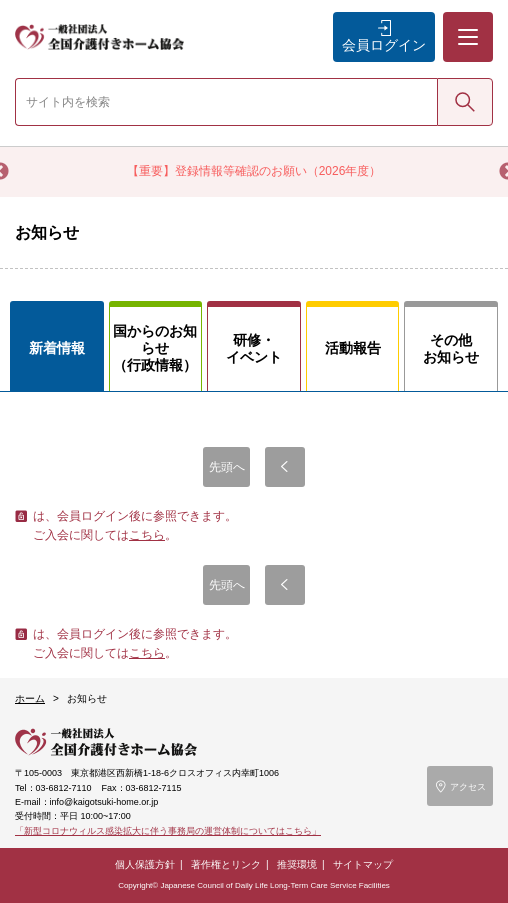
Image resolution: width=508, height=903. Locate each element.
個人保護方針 (145, 864)
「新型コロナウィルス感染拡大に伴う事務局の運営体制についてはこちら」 (168, 831)
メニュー (467, 21)
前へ (285, 467)
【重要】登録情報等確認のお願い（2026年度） (254, 171)
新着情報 (57, 348)
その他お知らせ (451, 348)
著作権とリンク (226, 864)
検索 (465, 101)
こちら (147, 535)
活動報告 (353, 348)
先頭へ (227, 467)
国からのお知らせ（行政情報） (155, 348)
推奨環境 (297, 864)
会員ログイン (384, 45)
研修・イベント (254, 348)
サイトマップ (363, 864)
